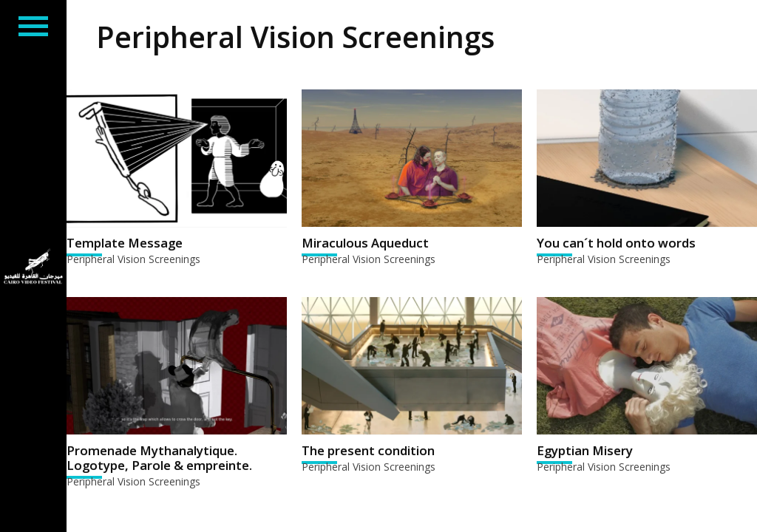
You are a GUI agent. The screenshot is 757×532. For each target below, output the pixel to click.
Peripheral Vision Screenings (133, 259)
